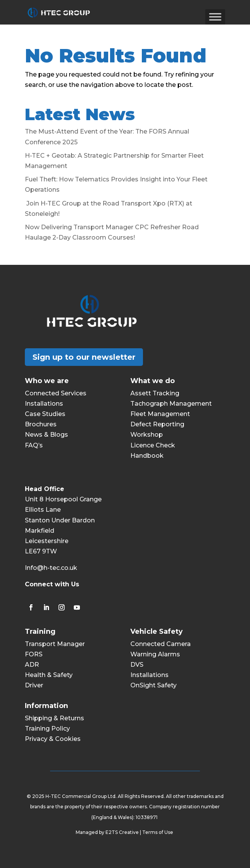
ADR (32, 665)
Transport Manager (55, 644)
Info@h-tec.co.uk (51, 568)
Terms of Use (158, 832)
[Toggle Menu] (215, 17)
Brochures (41, 424)
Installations (44, 404)
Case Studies (45, 414)
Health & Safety (49, 675)
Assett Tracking (155, 393)
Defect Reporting (157, 424)
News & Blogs (46, 435)
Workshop (147, 435)
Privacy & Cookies (53, 739)
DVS (137, 665)
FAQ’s (34, 445)
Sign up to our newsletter (84, 357)
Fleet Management (160, 414)
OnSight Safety (153, 685)
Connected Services (56, 393)
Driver (34, 685)
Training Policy (47, 728)
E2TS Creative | (124, 832)
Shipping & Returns (54, 718)
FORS (34, 654)
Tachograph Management (171, 404)
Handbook (147, 456)
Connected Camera (161, 644)
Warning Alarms (155, 654)
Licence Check (153, 445)
